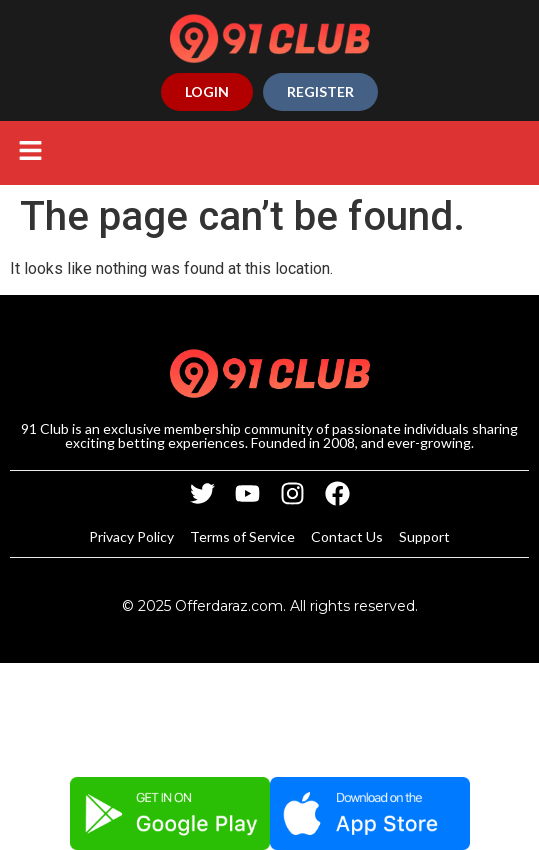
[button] (30, 153)
